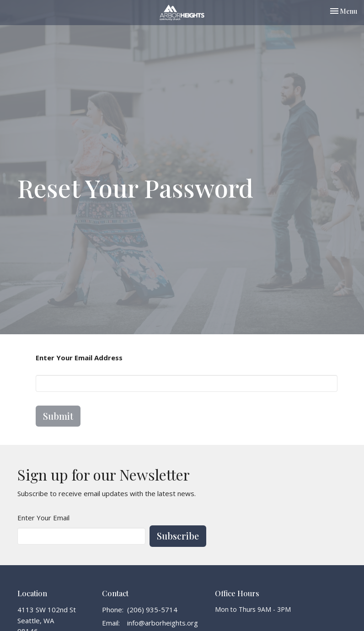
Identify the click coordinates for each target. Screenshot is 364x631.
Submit (58, 416)
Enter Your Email (43, 518)
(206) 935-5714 (152, 610)
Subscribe (178, 536)
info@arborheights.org (163, 623)
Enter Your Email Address (79, 358)
